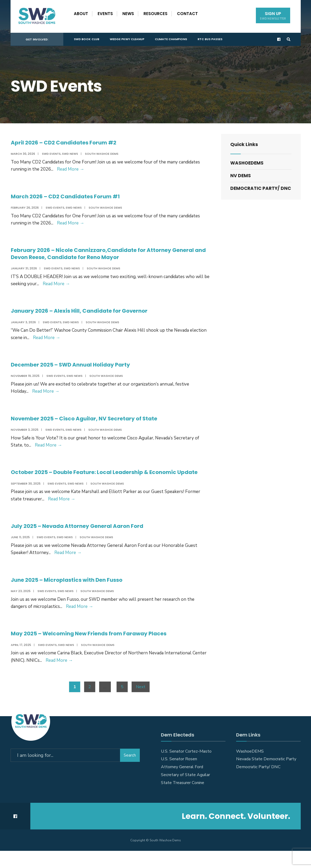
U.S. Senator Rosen (179, 776)
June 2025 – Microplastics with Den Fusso (72, 595)
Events (105, 14)
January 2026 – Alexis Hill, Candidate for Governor (85, 314)
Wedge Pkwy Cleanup (127, 38)
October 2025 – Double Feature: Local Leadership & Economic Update (101, 482)
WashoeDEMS (247, 163)
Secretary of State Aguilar (185, 792)
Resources (156, 14)
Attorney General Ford (182, 784)
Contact (187, 14)
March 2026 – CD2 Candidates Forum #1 (70, 197)
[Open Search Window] (288, 38)
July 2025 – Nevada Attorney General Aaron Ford (83, 540)
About (81, 14)
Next (141, 704)
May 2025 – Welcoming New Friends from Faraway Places (95, 649)
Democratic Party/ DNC (261, 188)
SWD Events (51, 154)
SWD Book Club (87, 38)
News (128, 14)
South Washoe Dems (101, 154)
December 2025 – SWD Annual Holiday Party (76, 369)
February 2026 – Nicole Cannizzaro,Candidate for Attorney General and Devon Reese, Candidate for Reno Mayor (109, 255)
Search (130, 771)
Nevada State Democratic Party (266, 776)
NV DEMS (241, 176)
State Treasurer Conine (183, 800)
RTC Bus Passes (210, 38)
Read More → (70, 169)
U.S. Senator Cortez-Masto (186, 768)
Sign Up (273, 16)
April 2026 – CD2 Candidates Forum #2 (68, 142)
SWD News (70, 154)
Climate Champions (171, 38)
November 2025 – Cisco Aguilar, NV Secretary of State (90, 423)
